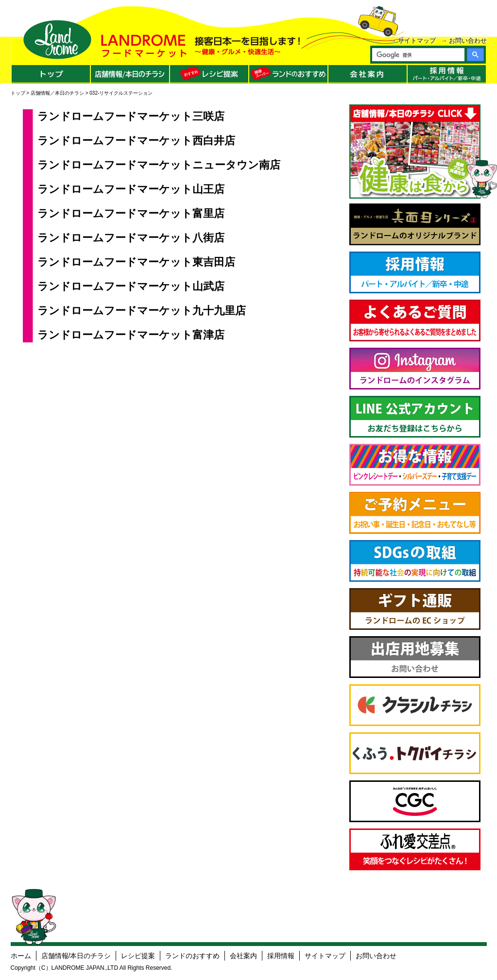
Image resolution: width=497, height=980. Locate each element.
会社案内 (243, 956)
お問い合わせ (468, 41)
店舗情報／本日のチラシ (57, 93)
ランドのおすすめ (192, 956)
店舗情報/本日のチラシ (76, 956)
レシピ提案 (138, 956)
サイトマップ (417, 41)
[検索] (418, 55)
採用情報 (281, 956)
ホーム (21, 956)
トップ (18, 93)
